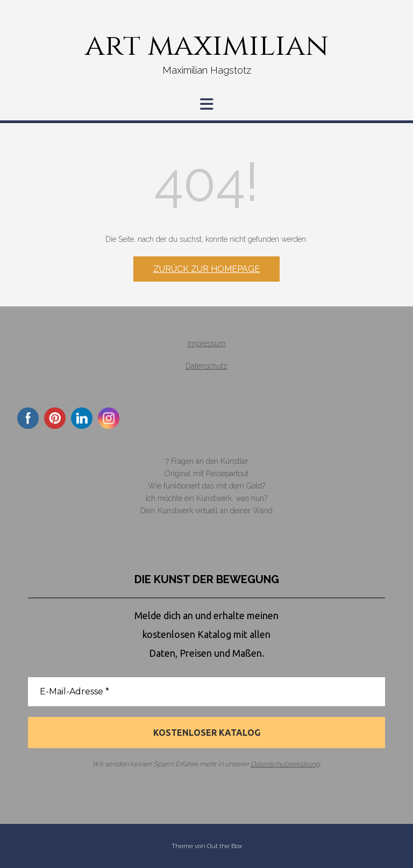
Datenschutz (206, 366)
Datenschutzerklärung (285, 764)
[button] (206, 104)
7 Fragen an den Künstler (207, 461)
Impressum (207, 343)
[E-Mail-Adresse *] (206, 692)
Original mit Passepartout (206, 474)
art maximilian (207, 46)
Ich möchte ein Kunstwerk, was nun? (206, 498)
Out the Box (225, 846)
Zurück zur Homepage (206, 269)
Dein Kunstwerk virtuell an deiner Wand (206, 511)
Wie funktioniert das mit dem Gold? (206, 486)
